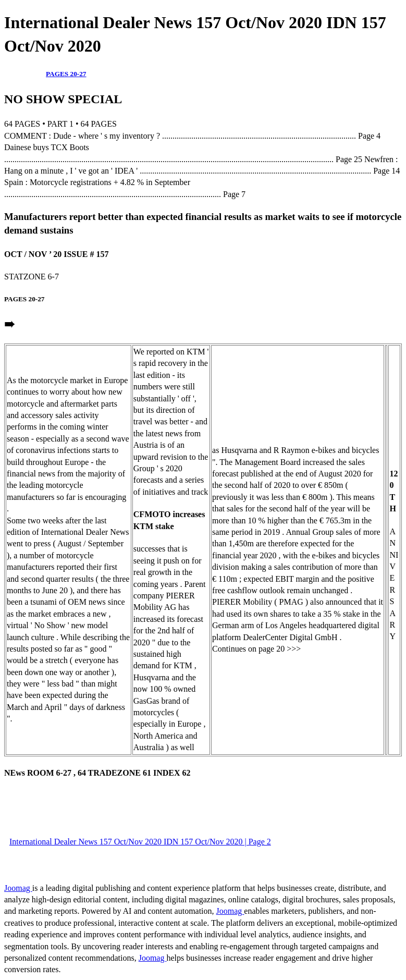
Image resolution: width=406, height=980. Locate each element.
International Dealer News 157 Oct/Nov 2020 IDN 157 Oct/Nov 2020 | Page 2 (140, 842)
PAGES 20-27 (66, 74)
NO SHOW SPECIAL (63, 99)
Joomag (18, 888)
